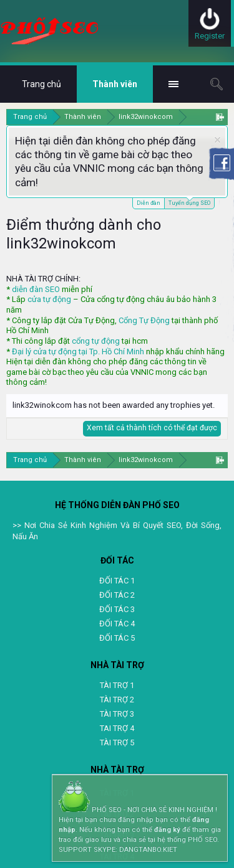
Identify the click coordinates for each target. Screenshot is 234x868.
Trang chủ (41, 84)
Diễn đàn (149, 203)
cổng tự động (96, 341)
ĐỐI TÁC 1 (117, 581)
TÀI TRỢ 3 (117, 714)
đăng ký (167, 830)
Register (210, 36)
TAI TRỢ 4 (117, 728)
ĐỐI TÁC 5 (117, 638)
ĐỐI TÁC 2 (117, 595)
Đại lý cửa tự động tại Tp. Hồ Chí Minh (78, 351)
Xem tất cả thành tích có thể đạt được (152, 428)
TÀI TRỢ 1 (117, 685)
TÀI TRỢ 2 (117, 700)
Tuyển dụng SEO (189, 202)
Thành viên (115, 84)
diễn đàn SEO (36, 289)
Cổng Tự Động (144, 320)
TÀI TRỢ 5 (117, 743)
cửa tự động (49, 299)
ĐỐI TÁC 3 (117, 609)
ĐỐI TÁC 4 (117, 624)
